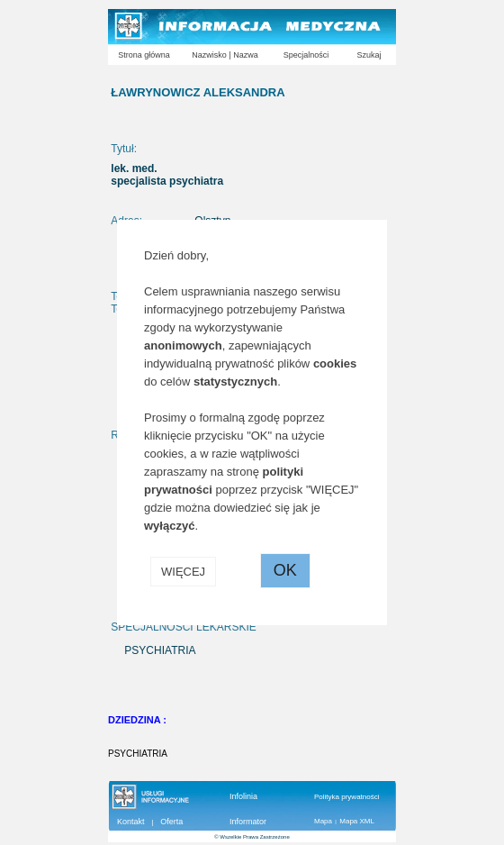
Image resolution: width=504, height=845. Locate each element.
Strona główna (144, 55)
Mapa (323, 821)
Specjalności (306, 55)
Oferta (171, 822)
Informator (248, 822)
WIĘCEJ (183, 572)
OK (285, 570)
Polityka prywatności (346, 797)
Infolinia (243, 796)
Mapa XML (357, 821)
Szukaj (369, 55)
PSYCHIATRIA (138, 754)
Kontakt (131, 822)
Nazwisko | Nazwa (225, 55)
